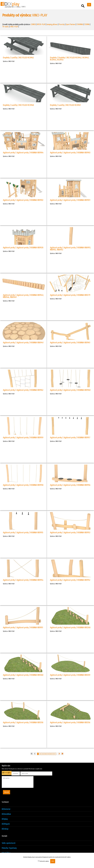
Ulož (53, 861)
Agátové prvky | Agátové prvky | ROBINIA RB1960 (70, 390)
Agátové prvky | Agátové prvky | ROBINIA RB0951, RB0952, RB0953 (70, 249)
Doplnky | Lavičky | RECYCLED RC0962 (18, 58)
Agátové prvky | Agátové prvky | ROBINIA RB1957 (70, 437)
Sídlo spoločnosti (9, 843)
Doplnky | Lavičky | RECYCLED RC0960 (18, 105)
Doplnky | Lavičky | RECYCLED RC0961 (65, 105)
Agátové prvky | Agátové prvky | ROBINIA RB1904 (23, 153)
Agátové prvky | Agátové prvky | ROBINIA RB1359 (70, 675)
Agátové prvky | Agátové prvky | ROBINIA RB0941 (23, 342)
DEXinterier (6, 809)
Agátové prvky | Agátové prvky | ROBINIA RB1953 (70, 532)
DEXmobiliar (6, 814)
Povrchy (62, 24)
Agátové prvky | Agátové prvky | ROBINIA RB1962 (23, 390)
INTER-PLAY (41, 24)
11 (55, 754)
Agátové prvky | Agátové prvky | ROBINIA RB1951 (23, 627)
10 (53, 754)
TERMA (87, 24)
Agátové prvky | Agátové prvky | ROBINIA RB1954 (23, 580)
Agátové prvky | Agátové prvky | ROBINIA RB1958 (23, 485)
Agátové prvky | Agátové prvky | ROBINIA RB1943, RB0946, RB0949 (23, 296)
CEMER (33, 24)
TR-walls (6, 27)
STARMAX (80, 24)
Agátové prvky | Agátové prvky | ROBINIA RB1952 (70, 580)
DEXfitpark (6, 824)
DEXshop (5, 829)
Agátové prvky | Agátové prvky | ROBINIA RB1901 (70, 200)
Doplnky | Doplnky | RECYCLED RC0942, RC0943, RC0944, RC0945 (70, 59)
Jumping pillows (52, 24)
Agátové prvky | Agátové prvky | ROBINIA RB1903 (70, 153)
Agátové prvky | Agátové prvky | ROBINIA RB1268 (70, 627)
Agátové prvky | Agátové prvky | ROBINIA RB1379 (70, 295)
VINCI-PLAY (14, 27)
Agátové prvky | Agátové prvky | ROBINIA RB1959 (23, 437)
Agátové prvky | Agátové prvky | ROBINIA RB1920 (23, 248)
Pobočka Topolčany (9, 848)
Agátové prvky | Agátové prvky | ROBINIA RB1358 (23, 722)
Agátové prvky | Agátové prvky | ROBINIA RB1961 (70, 342)
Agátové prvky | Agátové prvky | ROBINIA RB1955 (23, 532)
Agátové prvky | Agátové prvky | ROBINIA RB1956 (70, 485)
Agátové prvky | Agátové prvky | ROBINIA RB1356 (70, 722)
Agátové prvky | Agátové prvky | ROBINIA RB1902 (23, 200)
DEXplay (5, 819)
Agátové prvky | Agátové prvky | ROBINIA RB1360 (23, 675)
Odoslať (7, 792)
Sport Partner (71, 24)
